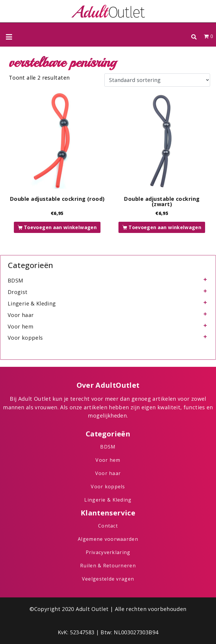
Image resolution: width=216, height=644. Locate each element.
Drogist (18, 292)
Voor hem (20, 326)
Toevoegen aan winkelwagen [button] (60, 227)
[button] (194, 37)
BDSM (15, 280)
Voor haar (21, 315)
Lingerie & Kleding (32, 303)
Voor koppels (25, 338)
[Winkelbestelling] (157, 80)
